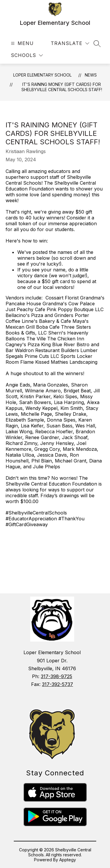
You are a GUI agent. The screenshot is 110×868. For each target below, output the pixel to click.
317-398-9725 (56, 676)
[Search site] (97, 44)
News (91, 75)
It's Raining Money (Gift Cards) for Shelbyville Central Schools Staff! (62, 87)
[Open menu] (22, 43)
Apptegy (68, 860)
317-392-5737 (57, 684)
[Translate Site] (70, 43)
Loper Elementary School (42, 75)
